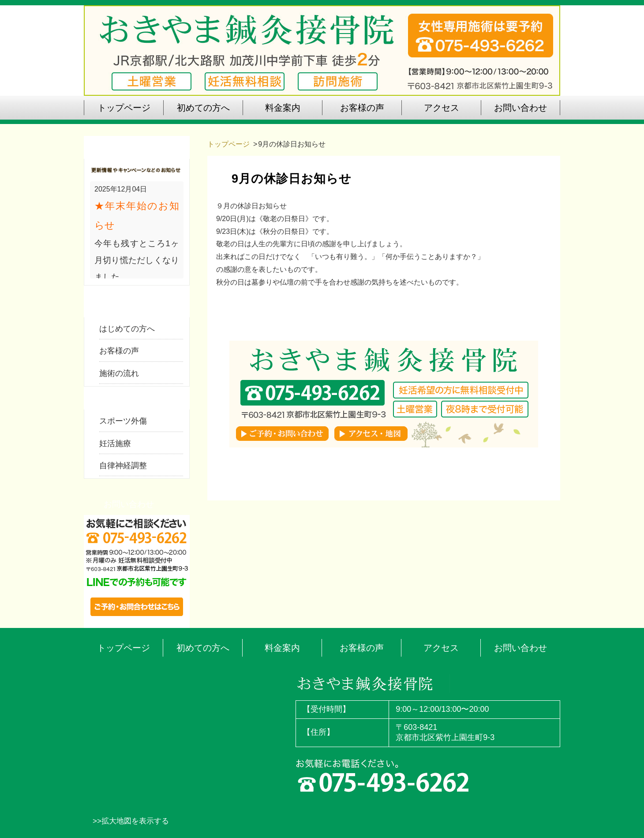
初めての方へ (203, 648)
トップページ (228, 144)
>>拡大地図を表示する (131, 821)
